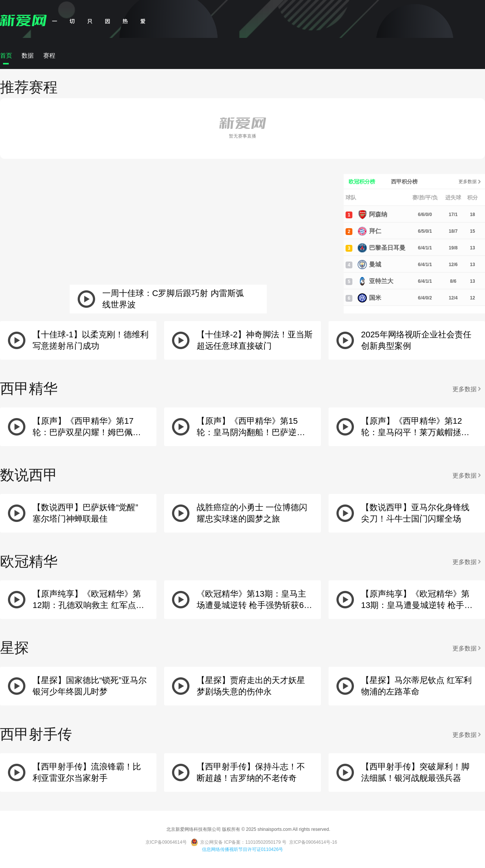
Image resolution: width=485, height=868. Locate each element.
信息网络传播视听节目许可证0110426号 (243, 849)
